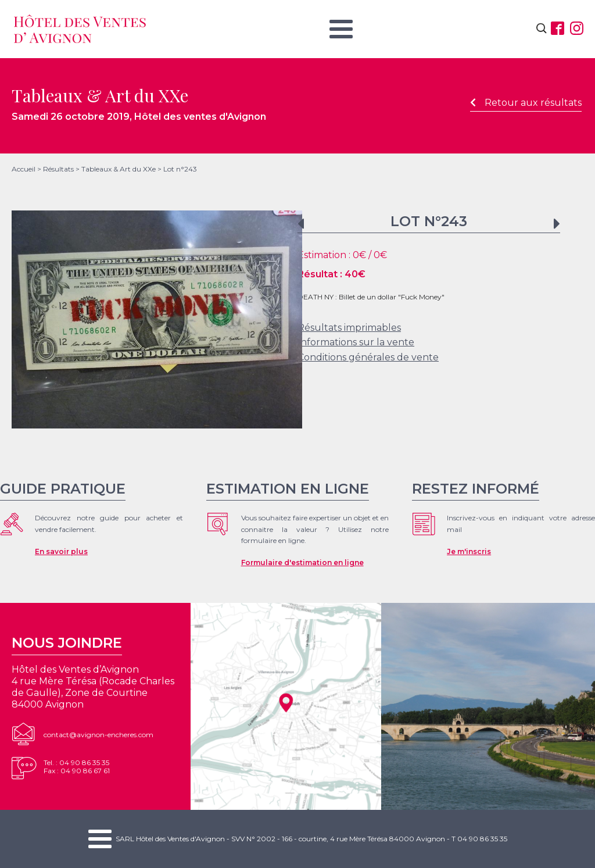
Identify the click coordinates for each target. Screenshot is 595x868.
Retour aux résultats (526, 103)
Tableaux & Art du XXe (119, 169)
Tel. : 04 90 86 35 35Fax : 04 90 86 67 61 (77, 767)
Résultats (58, 169)
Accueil (24, 169)
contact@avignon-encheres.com (98, 735)
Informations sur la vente (356, 342)
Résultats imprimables (349, 328)
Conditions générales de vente (368, 357)
